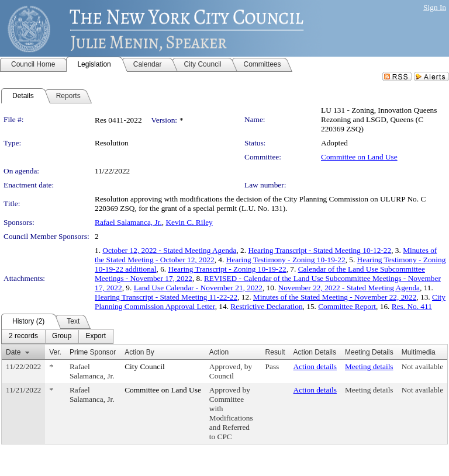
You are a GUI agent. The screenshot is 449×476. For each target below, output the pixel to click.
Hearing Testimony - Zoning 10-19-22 (286, 260)
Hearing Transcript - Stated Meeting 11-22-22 (166, 297)
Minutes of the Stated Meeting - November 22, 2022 (335, 297)
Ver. (55, 352)
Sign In (435, 7)
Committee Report (347, 306)
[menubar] (57, 336)
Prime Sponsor (93, 352)
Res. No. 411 (412, 306)
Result (275, 352)
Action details (315, 366)
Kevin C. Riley (189, 222)
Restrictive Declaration (266, 306)
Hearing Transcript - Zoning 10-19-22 (227, 269)
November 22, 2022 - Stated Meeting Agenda (349, 288)
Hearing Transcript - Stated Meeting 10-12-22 (320, 250)
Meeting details (369, 366)
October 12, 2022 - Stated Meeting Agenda (169, 250)
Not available (422, 366)
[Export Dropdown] (96, 336)
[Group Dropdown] (62, 336)
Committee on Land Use (359, 157)
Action (219, 352)
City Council (145, 366)
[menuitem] (23, 336)
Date (13, 352)
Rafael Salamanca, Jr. (128, 222)
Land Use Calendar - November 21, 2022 (198, 288)
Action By (139, 352)
